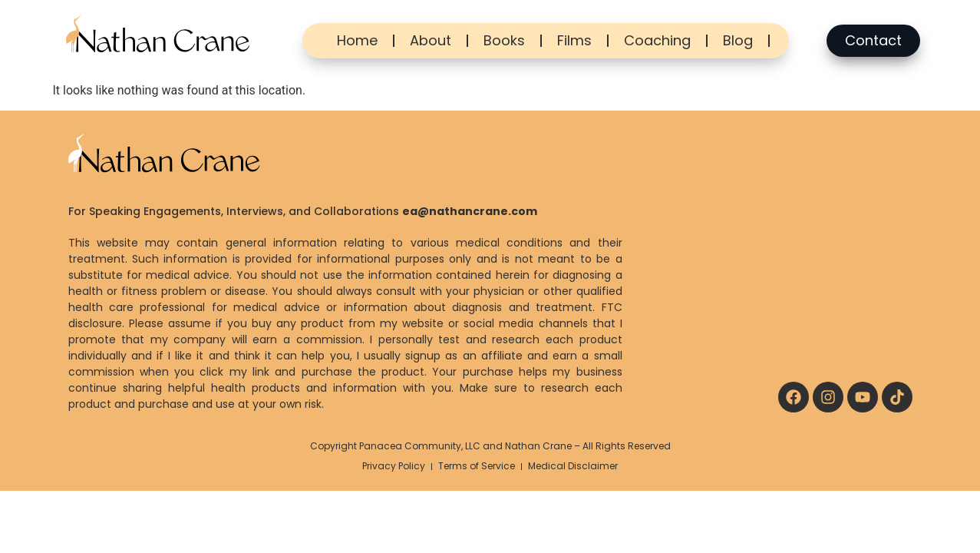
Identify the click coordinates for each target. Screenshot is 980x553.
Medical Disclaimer (573, 466)
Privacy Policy (394, 466)
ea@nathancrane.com (470, 211)
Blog (738, 40)
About (431, 40)
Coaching (657, 40)
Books (504, 40)
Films (574, 40)
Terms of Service (477, 466)
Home (357, 40)
